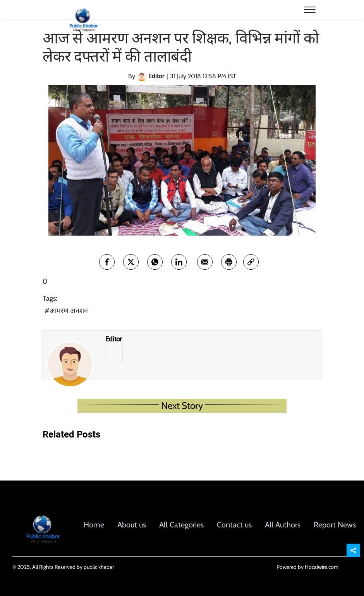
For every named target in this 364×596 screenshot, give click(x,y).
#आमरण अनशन (66, 311)
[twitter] (131, 262)
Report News (335, 525)
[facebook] (107, 262)
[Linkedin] (179, 262)
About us (132, 525)
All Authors (283, 525)
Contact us (234, 525)
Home (94, 525)
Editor (114, 339)
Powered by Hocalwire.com (307, 567)
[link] (251, 262)
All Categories (181, 525)
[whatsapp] (155, 262)
